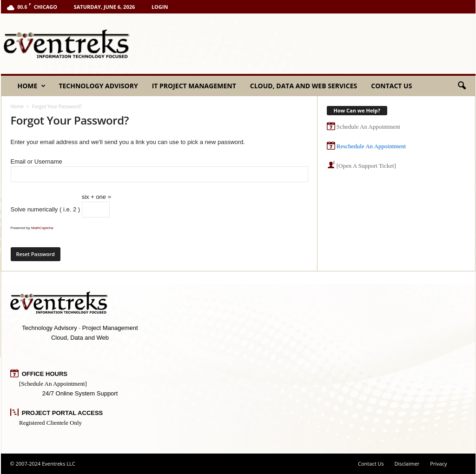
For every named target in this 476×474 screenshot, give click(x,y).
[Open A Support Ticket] (366, 166)
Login (160, 7)
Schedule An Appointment (368, 127)
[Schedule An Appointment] (53, 384)
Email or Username (159, 170)
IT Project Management (194, 86)
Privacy (438, 464)
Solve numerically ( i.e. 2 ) (46, 209)
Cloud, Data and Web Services (304, 86)
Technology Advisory (98, 86)
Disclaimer (407, 464)
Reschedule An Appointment (371, 146)
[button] (462, 86)
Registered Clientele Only (50, 423)
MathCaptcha (42, 228)
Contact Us (391, 86)
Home (32, 86)
